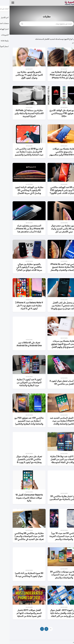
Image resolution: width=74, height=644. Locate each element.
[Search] (13, 23)
